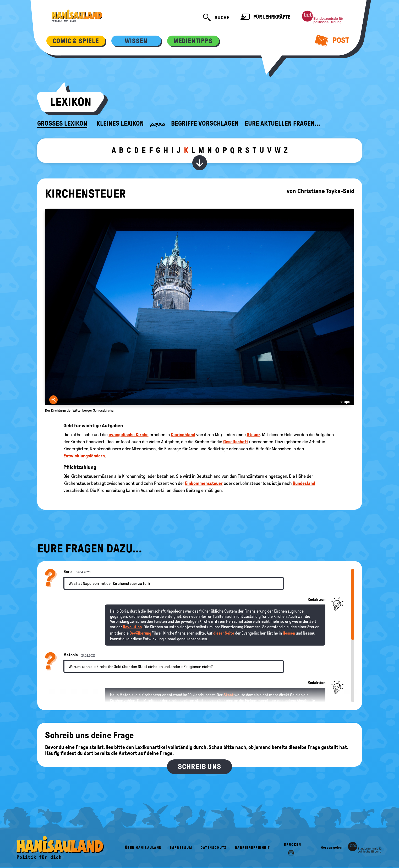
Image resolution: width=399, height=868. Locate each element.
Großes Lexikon (62, 124)
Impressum (181, 848)
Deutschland (183, 435)
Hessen (289, 633)
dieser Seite (224, 633)
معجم (157, 124)
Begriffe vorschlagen (205, 124)
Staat (229, 695)
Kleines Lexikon (120, 124)
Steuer (253, 435)
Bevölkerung (140, 633)
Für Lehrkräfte (265, 17)
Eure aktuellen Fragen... (282, 124)
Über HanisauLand (143, 848)
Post (332, 40)
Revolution (132, 627)
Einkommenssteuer (204, 483)
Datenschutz (214, 848)
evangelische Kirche (129, 435)
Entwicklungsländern (84, 456)
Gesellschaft (236, 442)
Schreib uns (200, 767)
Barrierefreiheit (253, 848)
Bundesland (304, 483)
